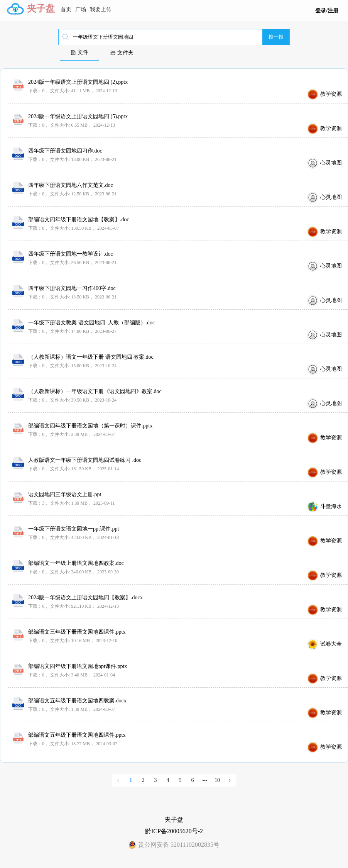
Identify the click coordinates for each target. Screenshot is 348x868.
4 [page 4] (168, 780)
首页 (66, 9)
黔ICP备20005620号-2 (174, 831)
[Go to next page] (230, 780)
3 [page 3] (156, 780)
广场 (81, 9)
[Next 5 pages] (205, 780)
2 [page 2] (143, 780)
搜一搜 (276, 37)
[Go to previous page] (118, 780)
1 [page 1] (131, 780)
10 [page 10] (217, 780)
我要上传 (101, 9)
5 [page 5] (180, 780)
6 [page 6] (193, 780)
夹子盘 (41, 8)
